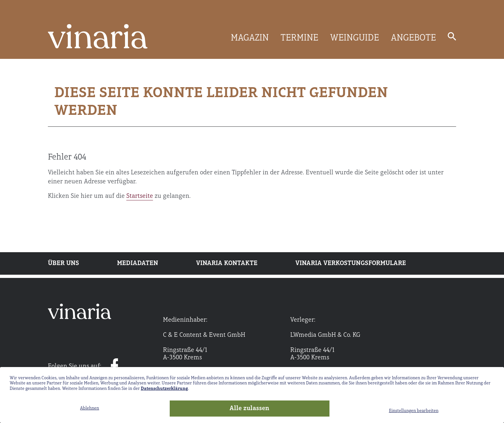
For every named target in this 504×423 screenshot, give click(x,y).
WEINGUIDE (355, 38)
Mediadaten (138, 263)
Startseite (140, 196)
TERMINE (299, 38)
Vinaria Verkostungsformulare (351, 263)
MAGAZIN (250, 38)
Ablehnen (90, 408)
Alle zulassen (249, 409)
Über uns (63, 263)
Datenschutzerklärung (164, 389)
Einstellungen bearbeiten (414, 411)
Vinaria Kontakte (227, 263)
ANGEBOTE (413, 38)
